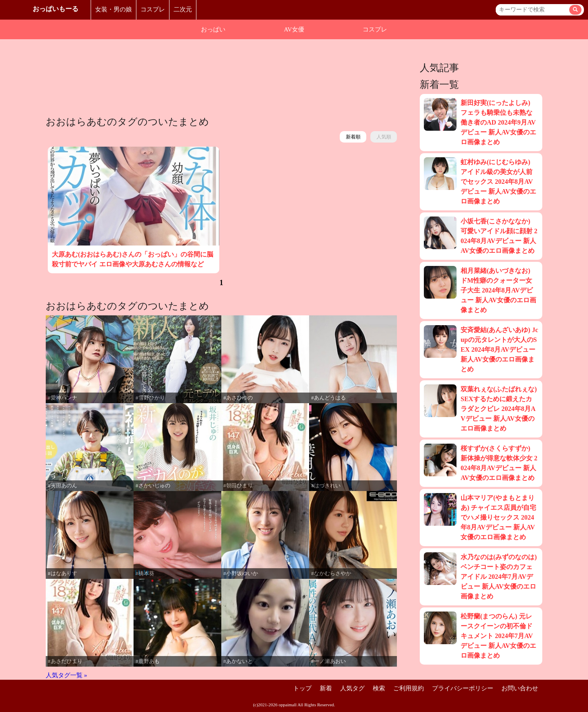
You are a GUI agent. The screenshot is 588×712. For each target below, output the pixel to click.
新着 (326, 688)
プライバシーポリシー (463, 688)
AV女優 (294, 29)
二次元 (183, 9)
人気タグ (352, 688)
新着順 (353, 137)
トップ (302, 688)
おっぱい (213, 29)
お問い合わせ (520, 688)
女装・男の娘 (114, 9)
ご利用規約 (409, 688)
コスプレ (153, 9)
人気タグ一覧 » (66, 675)
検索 (379, 688)
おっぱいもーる (56, 9)
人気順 (384, 137)
